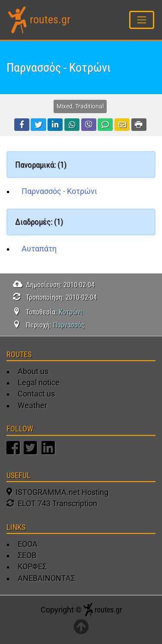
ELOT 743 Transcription (52, 504)
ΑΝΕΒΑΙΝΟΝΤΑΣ (46, 578)
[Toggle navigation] (142, 20)
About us (33, 371)
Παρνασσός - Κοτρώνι (59, 191)
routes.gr (50, 19)
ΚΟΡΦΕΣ (32, 567)
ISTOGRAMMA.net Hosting (57, 492)
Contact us (36, 394)
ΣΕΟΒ (27, 555)
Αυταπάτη (39, 249)
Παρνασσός (69, 325)
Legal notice (39, 383)
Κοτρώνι (71, 312)
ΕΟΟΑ (28, 544)
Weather (32, 406)
